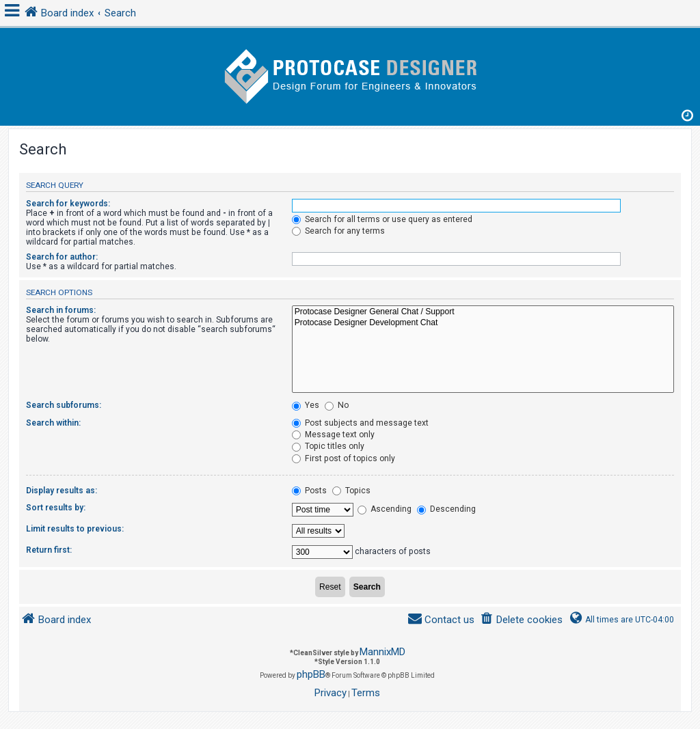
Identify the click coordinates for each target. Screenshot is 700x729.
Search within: (53, 423)
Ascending (385, 509)
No (337, 405)
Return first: (49, 550)
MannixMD (382, 652)
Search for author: (62, 257)
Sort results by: (56, 508)
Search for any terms (338, 231)
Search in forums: (61, 310)
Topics (351, 491)
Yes (306, 405)
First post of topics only (344, 458)
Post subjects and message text (360, 423)
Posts (309, 491)
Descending (446, 509)
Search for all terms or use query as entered (382, 219)
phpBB (311, 674)
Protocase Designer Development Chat (483, 323)
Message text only (333, 435)
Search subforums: (64, 405)
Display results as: (62, 491)
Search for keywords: (68, 204)
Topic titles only (328, 446)
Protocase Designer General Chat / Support (483, 312)
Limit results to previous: (75, 529)
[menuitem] (521, 620)
